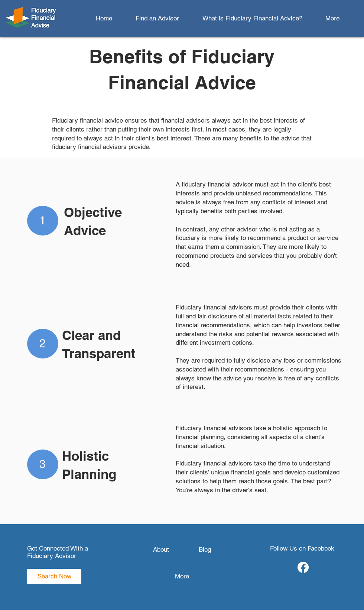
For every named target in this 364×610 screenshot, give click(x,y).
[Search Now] (54, 576)
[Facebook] (303, 567)
